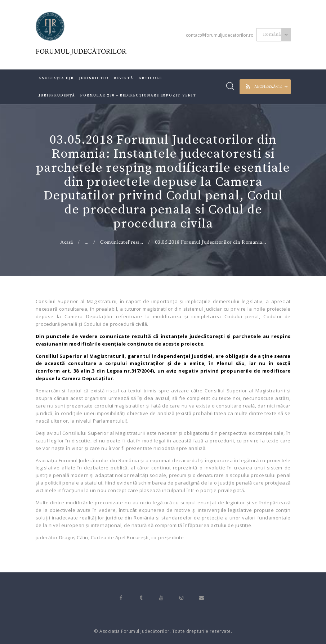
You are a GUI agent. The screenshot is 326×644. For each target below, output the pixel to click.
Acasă (67, 242)
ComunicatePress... (122, 242)
